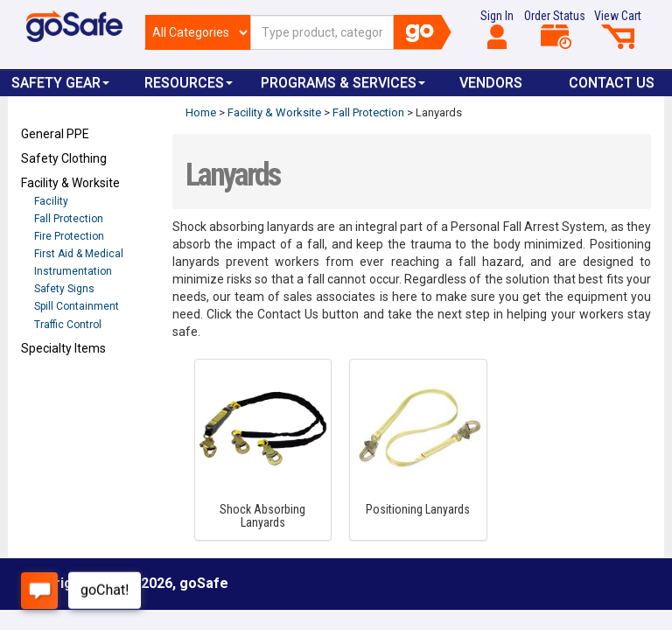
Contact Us (612, 83)
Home (201, 112)
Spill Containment (77, 306)
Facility (51, 201)
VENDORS (491, 83)
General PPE (55, 134)
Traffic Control (68, 325)
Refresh (55, 389)
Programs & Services (343, 83)
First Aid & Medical (79, 254)
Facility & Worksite (70, 183)
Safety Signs (64, 289)
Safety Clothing (64, 158)
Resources (189, 83)
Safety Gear (60, 83)
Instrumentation (73, 271)
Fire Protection (69, 236)
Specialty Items (63, 348)
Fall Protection (69, 219)
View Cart (618, 29)
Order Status (555, 29)
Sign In (497, 29)
